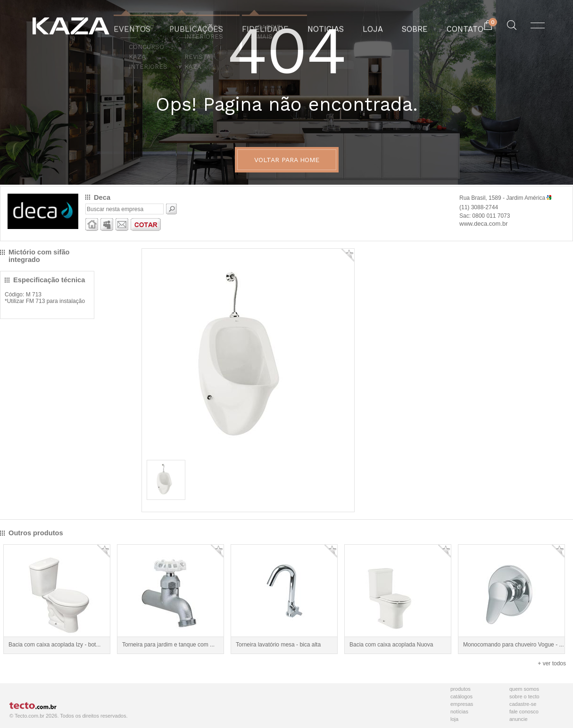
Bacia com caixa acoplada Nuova (391, 645)
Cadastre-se (523, 704)
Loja (454, 719)
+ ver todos (552, 663)
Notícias (459, 712)
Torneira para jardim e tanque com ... (168, 645)
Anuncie (519, 719)
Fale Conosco (524, 712)
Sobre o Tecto (524, 696)
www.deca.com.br (484, 224)
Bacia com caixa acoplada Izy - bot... (54, 645)
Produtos (461, 689)
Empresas (462, 704)
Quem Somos (524, 689)
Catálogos (461, 696)
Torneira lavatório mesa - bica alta (278, 645)
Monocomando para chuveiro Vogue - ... (513, 645)
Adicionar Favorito (348, 255)
